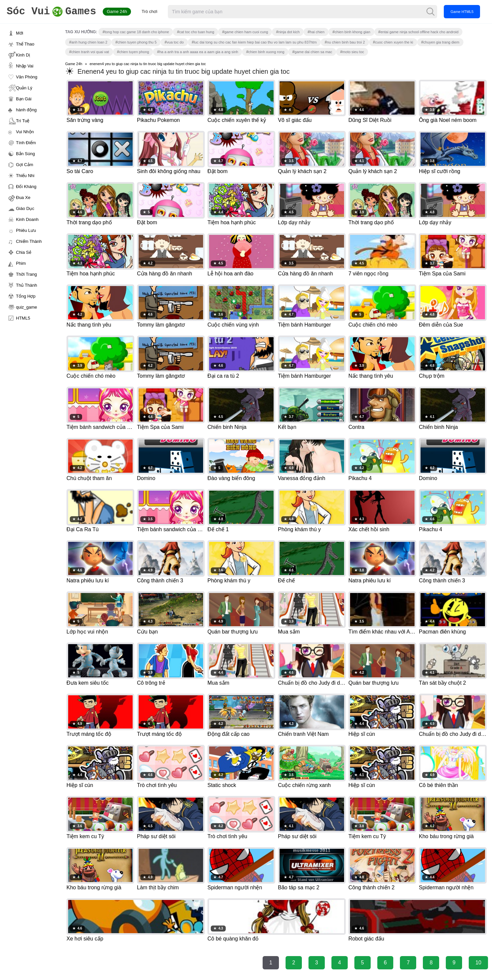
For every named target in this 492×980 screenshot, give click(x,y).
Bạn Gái (24, 99)
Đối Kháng (26, 187)
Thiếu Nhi (25, 176)
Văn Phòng (27, 77)
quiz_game (27, 307)
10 (478, 963)
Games (51, 12)
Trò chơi (149, 11)
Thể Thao (25, 44)
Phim (21, 263)
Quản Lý (24, 88)
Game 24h (117, 11)
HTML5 (23, 318)
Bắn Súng (25, 154)
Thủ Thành (26, 285)
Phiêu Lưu (26, 230)
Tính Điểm (26, 143)
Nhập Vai (25, 66)
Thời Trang (26, 274)
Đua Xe (23, 197)
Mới (20, 33)
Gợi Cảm (25, 165)
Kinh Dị (23, 55)
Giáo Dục (25, 208)
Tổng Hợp (26, 296)
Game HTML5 (462, 12)
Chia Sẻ (24, 252)
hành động (26, 110)
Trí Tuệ (23, 121)
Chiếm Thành (29, 241)
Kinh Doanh (27, 219)
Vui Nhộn (25, 132)
